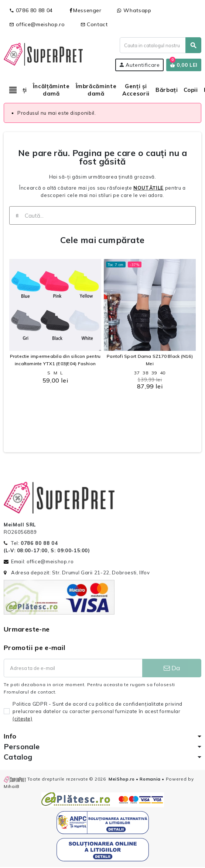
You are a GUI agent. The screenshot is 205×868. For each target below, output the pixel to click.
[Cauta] (160, 45)
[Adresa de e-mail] (73, 668)
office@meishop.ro (37, 24)
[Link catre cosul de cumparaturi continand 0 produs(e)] (184, 65)
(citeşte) (23, 719)
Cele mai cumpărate (102, 240)
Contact (94, 24)
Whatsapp (134, 10)
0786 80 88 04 (31, 10)
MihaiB (12, 786)
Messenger (85, 10)
